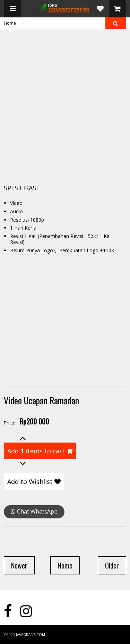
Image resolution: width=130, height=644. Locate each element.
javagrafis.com (31, 635)
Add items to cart (40, 451)
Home (10, 23)
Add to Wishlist (34, 482)
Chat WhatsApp (34, 511)
